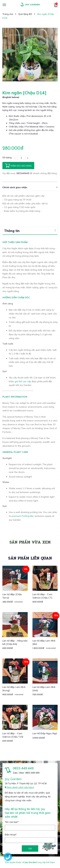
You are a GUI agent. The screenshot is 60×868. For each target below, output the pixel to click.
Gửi (30, 848)
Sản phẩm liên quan (30, 558)
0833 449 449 (23, 768)
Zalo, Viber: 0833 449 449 (26, 773)
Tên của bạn (12, 822)
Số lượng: (7, 157)
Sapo (52, 862)
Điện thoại (11, 835)
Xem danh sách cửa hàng (19, 787)
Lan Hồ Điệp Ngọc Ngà (45, 733)
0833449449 (23, 173)
